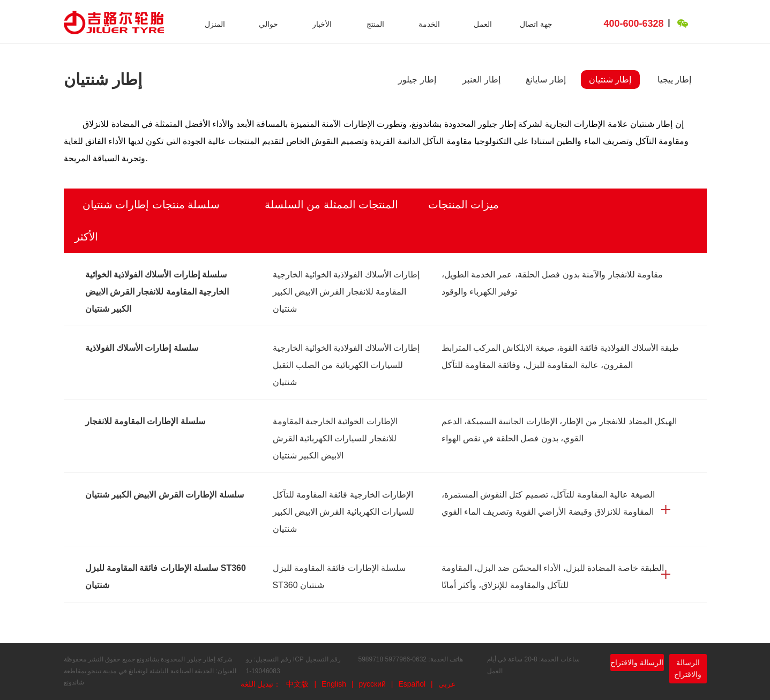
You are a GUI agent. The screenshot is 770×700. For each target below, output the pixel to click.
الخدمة (429, 24)
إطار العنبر (481, 80)
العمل (483, 24)
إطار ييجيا (674, 80)
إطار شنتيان (610, 80)
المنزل (215, 24)
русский (372, 684)
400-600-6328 (634, 24)
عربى (447, 684)
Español (412, 684)
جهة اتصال (536, 24)
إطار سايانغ (545, 80)
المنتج (375, 24)
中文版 (297, 684)
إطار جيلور (417, 80)
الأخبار (322, 24)
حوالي (268, 24)
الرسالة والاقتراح (637, 663)
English (334, 684)
